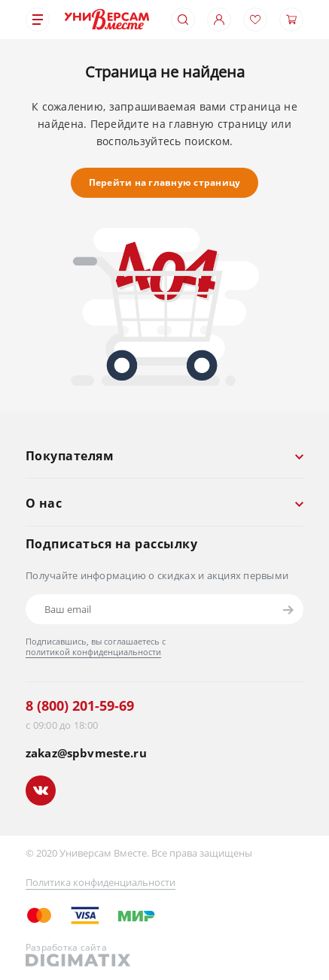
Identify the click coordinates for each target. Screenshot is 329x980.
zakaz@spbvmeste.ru (86, 753)
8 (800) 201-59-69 (80, 705)
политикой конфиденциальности (93, 652)
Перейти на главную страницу (164, 182)
